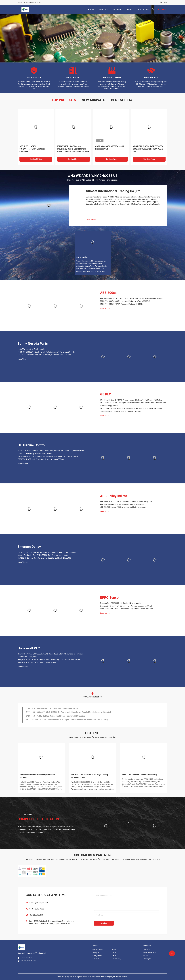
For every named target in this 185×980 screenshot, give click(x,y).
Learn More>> (91, 220)
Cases (114, 953)
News (114, 950)
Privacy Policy (116, 959)
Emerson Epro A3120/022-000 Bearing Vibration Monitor (121, 603)
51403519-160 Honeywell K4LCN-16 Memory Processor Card (52, 709)
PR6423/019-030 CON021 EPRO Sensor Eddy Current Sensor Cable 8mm (127, 609)
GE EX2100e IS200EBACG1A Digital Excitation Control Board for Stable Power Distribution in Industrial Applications (133, 404)
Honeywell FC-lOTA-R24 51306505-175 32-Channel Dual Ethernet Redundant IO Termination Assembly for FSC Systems (51, 655)
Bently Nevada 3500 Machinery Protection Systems (37, 776)
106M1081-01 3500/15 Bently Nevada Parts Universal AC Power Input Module (46, 352)
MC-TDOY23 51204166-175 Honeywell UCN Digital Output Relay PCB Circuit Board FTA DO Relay (67, 721)
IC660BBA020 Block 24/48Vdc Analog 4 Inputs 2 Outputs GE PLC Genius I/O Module (131, 400)
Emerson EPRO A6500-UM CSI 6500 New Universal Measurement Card (126, 606)
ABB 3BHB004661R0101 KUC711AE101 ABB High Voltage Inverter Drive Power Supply (132, 298)
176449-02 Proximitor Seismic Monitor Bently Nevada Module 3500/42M (44, 355)
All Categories (148, 959)
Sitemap (115, 956)
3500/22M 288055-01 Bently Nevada (31, 349)
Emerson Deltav (29, 547)
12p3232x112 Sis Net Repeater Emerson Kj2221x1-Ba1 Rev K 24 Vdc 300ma (45, 558)
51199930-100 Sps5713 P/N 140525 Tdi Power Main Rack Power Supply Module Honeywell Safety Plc (70, 713)
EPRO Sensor (110, 597)
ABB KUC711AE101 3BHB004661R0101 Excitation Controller (32, 149)
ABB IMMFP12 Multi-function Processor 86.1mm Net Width (122, 504)
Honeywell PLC (29, 648)
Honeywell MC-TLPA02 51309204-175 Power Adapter (37, 662)
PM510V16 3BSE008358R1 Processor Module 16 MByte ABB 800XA (125, 301)
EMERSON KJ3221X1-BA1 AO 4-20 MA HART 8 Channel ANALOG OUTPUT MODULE (48, 552)
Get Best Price (36, 159)
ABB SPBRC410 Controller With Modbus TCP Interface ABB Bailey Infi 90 (127, 502)
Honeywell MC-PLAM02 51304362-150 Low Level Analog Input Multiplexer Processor (49, 660)
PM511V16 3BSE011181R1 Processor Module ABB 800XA (121, 304)
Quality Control (97, 956)
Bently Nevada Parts (33, 344)
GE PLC (106, 394)
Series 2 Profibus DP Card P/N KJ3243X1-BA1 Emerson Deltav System (43, 555)
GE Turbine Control (32, 445)
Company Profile (98, 950)
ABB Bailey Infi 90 (113, 496)
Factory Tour (96, 953)
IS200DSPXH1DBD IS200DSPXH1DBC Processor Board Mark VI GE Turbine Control (48, 456)
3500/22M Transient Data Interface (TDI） (140, 775)
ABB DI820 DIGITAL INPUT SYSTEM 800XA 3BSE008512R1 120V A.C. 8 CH (148, 149)
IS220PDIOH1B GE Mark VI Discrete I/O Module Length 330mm (41, 459)
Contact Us (96, 959)
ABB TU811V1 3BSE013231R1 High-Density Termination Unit (89, 776)
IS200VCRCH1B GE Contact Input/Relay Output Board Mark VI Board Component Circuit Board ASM (73, 149)
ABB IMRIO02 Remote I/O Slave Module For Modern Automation (124, 507)
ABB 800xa (108, 293)
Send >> (104, 923)
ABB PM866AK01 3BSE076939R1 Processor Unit (110, 148)
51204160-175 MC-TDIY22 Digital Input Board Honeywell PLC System (56, 717)
